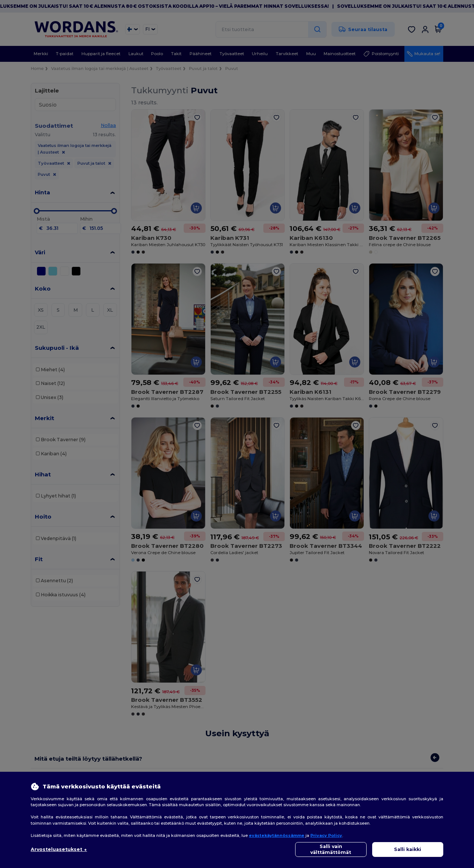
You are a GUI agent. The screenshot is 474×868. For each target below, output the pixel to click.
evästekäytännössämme (277, 835)
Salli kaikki (408, 849)
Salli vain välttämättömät (331, 849)
